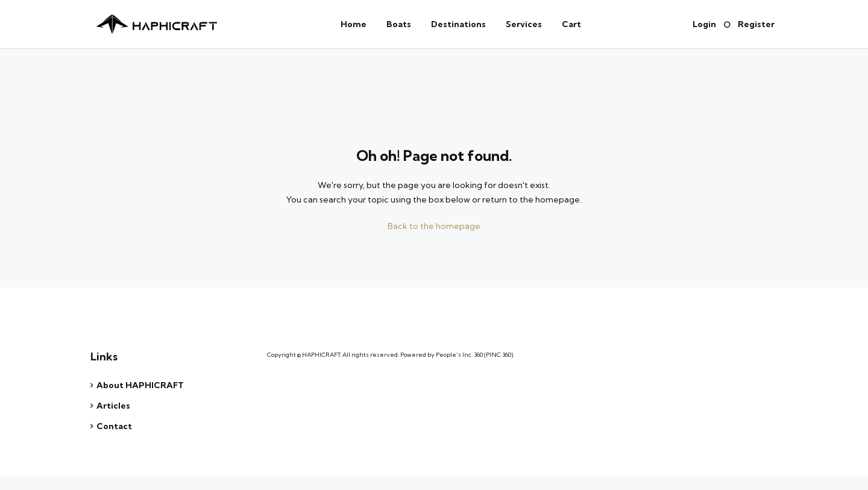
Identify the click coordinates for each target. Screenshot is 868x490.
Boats (399, 24)
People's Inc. (454, 355)
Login (704, 24)
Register (756, 24)
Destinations (458, 24)
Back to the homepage (434, 226)
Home (354, 24)
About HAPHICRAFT (140, 385)
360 (478, 355)
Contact (114, 426)
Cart (571, 24)
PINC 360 (498, 355)
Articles (113, 406)
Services (524, 24)
